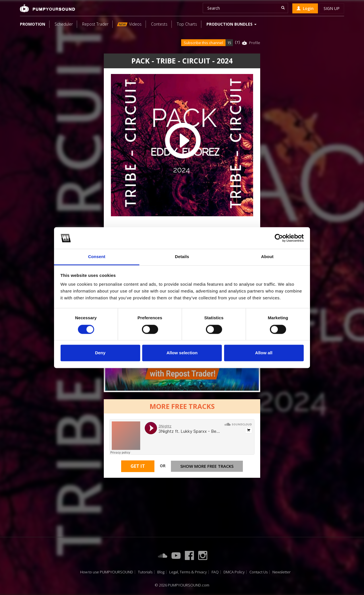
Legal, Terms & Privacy (188, 572)
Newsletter (282, 572)
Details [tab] (182, 257)
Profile (255, 43)
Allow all (264, 353)
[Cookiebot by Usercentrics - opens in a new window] (279, 238)
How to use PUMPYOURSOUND (107, 572)
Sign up (332, 8)
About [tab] (267, 257)
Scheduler (64, 24)
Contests (159, 24)
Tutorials (145, 572)
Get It (138, 468)
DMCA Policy (234, 572)
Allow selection (182, 353)
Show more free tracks (207, 468)
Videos (129, 24)
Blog (161, 572)
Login (305, 8)
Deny (100, 353)
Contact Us (258, 572)
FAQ (215, 572)
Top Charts (187, 24)
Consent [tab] (97, 257)
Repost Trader (95, 24)
